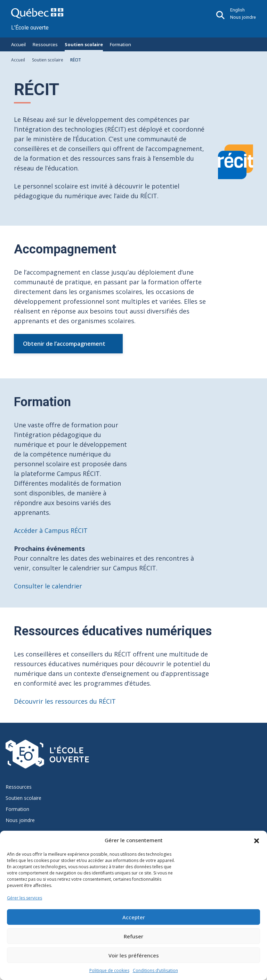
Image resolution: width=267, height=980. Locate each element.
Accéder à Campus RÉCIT (51, 530)
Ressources (45, 44)
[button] (257, 840)
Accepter (134, 917)
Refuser (133, 936)
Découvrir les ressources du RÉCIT (65, 701)
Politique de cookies (109, 970)
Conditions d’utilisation (155, 970)
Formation (120, 44)
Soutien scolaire (84, 44)
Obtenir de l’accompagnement (64, 344)
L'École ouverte (30, 28)
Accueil (18, 44)
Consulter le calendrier (48, 586)
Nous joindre (243, 17)
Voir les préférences (134, 955)
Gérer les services (25, 898)
